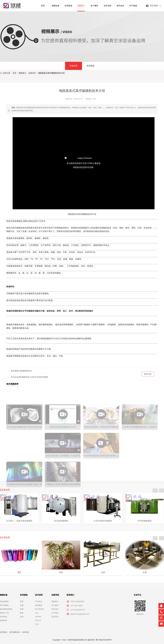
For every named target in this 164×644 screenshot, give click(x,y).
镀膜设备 (56, 6)
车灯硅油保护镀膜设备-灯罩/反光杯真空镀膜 (29, 377)
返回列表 (148, 374)
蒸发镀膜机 (4, 601)
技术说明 (108, 6)
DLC (37, 613)
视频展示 (81, 6)
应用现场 (90, 66)
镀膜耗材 (4, 620)
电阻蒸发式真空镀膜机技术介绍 (51, 73)
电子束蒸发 (39, 609)
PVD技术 (39, 601)
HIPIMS (38, 617)
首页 (43, 6)
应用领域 (68, 6)
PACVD (38, 620)
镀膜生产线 (4, 613)
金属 (22, 605)
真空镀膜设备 (15, 632)
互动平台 (138, 595)
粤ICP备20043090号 (104, 640)
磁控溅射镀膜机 (6, 609)
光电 (22, 617)
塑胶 (22, 601)
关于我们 (55, 613)
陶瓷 (22, 613)
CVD (37, 624)
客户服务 (94, 6)
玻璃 (22, 609)
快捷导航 (55, 595)
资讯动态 (120, 6)
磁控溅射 (39, 605)
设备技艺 (74, 66)
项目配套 (4, 617)
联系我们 (55, 617)
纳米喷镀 (25, 632)
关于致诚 (133, 6)
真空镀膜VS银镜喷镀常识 (21, 371)
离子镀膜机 (4, 605)
